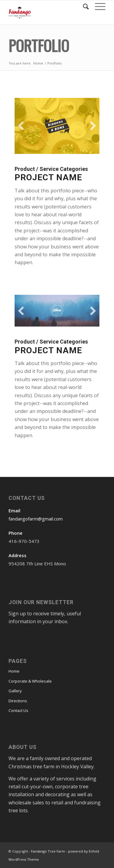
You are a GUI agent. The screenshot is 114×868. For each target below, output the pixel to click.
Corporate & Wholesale (30, 681)
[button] (21, 126)
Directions (18, 701)
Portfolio (39, 45)
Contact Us (18, 710)
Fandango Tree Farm (48, 851)
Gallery (15, 691)
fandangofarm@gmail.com (36, 519)
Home (38, 63)
